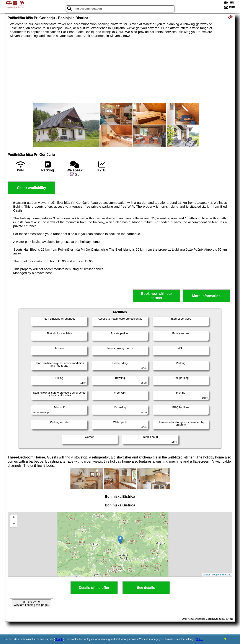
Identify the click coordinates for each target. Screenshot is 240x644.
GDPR (200, 639)
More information (207, 296)
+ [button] (14, 518)
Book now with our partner (156, 296)
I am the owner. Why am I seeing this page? (31, 603)
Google (59, 639)
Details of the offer (94, 588)
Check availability (31, 188)
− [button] (14, 524)
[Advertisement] (120, 70)
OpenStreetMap (223, 575)
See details (146, 588)
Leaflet (206, 575)
